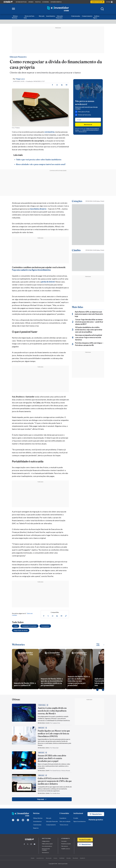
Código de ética (46, 841)
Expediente (63, 818)
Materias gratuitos (96, 820)
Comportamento (87, 16)
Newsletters (96, 814)
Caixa (16, 626)
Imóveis (55, 858)
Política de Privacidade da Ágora (90, 130)
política (38, 2)
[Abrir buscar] (102, 9)
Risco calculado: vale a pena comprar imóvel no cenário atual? (41, 164)
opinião (31, 2)
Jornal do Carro (40, 858)
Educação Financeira (59, 17)
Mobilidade (62, 858)
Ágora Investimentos (80, 821)
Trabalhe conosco (66, 849)
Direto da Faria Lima (29, 17)
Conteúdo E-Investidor (29, 626)
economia (46, 2)
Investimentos (51, 16)
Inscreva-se (88, 124)
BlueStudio (75, 858)
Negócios (36, 828)
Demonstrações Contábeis (46, 849)
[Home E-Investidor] (58, 9)
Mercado (42, 16)
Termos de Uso (83, 132)
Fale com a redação (65, 821)
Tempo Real (42, 705)
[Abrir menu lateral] (13, 9)
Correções (64, 841)
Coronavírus (45, 626)
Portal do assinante (66, 844)
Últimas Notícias (15, 17)
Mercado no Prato (82, 112)
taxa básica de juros (38, 209)
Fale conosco (65, 846)
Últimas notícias (21, 2)
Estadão (76, 818)
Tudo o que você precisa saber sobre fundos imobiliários (39, 160)
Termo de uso (45, 853)
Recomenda (49, 858)
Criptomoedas (76, 16)
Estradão (69, 858)
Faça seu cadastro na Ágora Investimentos (31, 270)
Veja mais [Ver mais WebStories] (100, 645)
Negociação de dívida (21, 630)
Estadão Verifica (56, 2)
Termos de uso (64, 825)
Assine (97, 2)
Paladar (33, 858)
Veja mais (42, 799)
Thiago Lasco (20, 79)
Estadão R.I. (83, 858)
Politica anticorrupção (47, 844)
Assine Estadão (85, 840)
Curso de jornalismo (47, 846)
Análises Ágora (96, 17)
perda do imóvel (48, 282)
